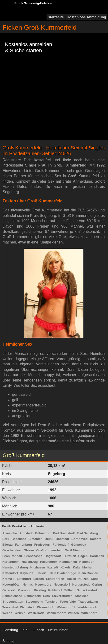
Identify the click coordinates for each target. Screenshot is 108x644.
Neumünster (58, 630)
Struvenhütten (13, 602)
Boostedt (62, 539)
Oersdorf (9, 590)
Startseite (56, 17)
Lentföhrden (55, 579)
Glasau (29, 550)
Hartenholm (11, 562)
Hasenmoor (48, 562)
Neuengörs (43, 584)
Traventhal (10, 607)
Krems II (8, 579)
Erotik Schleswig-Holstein (33, 3)
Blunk (49, 539)
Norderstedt (81, 584)
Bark (6, 539)
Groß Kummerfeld (50, 550)
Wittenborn (89, 613)
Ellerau (7, 545)
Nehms (28, 584)
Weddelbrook (87, 607)
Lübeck (38, 630)
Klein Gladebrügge (62, 573)
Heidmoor (86, 562)
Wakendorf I (46, 607)
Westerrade (36, 613)
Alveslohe (10, 533)
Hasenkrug (30, 562)
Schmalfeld (32, 596)
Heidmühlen (68, 562)
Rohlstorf (55, 590)
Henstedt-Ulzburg (15, 567)
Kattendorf (10, 573)
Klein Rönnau (88, 573)
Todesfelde (68, 602)
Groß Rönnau (12, 556)
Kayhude (27, 573)
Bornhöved (80, 539)
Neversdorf (62, 584)
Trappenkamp (88, 602)
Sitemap (9, 641)
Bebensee (19, 539)
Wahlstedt (27, 607)
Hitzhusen (38, 567)
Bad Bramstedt (64, 533)
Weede (7, 613)
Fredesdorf (42, 545)
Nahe (95, 579)
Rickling (40, 590)
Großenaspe (33, 556)
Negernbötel (11, 584)
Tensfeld (51, 602)
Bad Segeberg (88, 533)
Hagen (83, 556)
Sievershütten (62, 596)
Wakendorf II (66, 607)
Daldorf (95, 539)
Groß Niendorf (75, 550)
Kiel (25, 630)
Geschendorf (12, 550)
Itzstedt (53, 567)
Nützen (84, 579)
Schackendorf (87, 590)
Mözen (71, 579)
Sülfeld (69, 590)
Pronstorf (25, 590)
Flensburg (10, 630)
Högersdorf (53, 556)
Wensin (20, 613)
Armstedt (26, 533)
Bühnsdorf (43, 533)
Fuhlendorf (61, 545)
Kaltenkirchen (83, 567)
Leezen (39, 579)
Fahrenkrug (23, 545)
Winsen (73, 613)
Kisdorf (41, 573)
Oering (97, 584)
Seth (46, 596)
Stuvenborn (34, 602)
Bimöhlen (35, 539)
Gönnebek (79, 545)
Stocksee (82, 596)
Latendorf (24, 579)
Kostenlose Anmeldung (86, 17)
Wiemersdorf (56, 613)
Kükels (66, 567)
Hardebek (97, 556)
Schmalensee (12, 596)
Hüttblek (70, 556)
